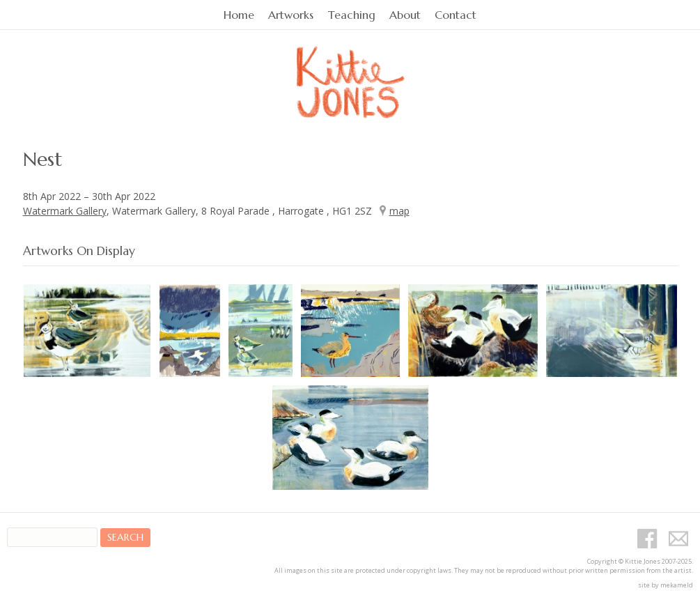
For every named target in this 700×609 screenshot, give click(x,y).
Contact (456, 15)
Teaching (352, 15)
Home (239, 15)
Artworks (291, 15)
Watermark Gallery (65, 211)
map (399, 211)
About (405, 15)
